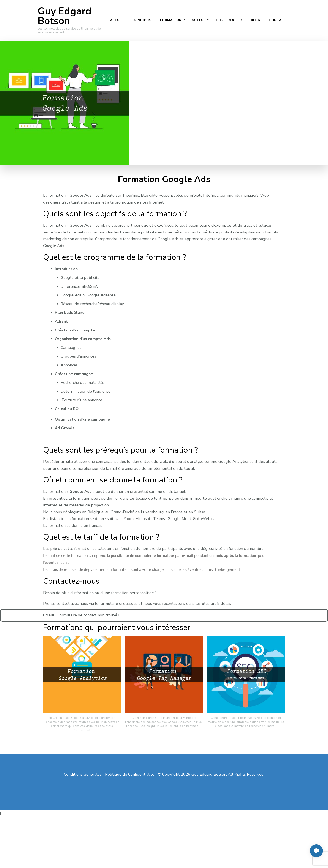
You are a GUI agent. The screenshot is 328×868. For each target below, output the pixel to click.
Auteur (199, 20)
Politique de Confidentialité (130, 774)
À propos (142, 20)
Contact (278, 20)
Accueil (117, 20)
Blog (256, 20)
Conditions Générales (83, 774)
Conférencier (229, 20)
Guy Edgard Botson (65, 16)
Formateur (171, 20)
